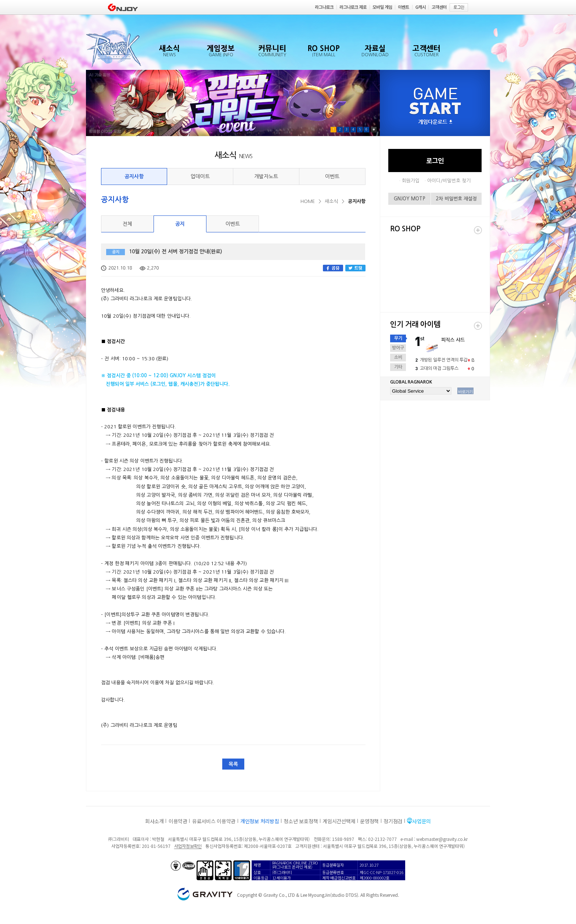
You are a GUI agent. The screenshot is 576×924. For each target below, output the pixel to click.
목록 (233, 764)
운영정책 (369, 821)
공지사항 (134, 176)
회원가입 (411, 181)
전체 (127, 224)
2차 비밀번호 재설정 (456, 199)
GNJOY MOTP (410, 199)
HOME (308, 201)
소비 (398, 357)
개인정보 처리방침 (260, 821)
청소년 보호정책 (301, 821)
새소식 (331, 201)
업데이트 (200, 176)
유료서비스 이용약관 (214, 821)
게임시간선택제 (339, 821)
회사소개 (154, 821)
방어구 (398, 348)
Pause (374, 130)
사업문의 (422, 821)
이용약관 (178, 821)
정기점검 (393, 821)
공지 (180, 224)
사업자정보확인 (188, 846)
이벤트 (332, 176)
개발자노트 (266, 176)
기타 (398, 367)
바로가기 (465, 392)
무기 (398, 338)
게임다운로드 (435, 122)
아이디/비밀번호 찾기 (449, 181)
